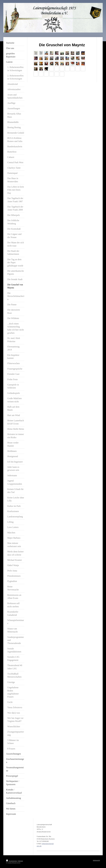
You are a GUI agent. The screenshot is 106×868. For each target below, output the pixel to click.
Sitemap (20, 861)
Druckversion (12, 861)
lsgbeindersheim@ (48, 844)
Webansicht (96, 860)
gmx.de (39, 846)
